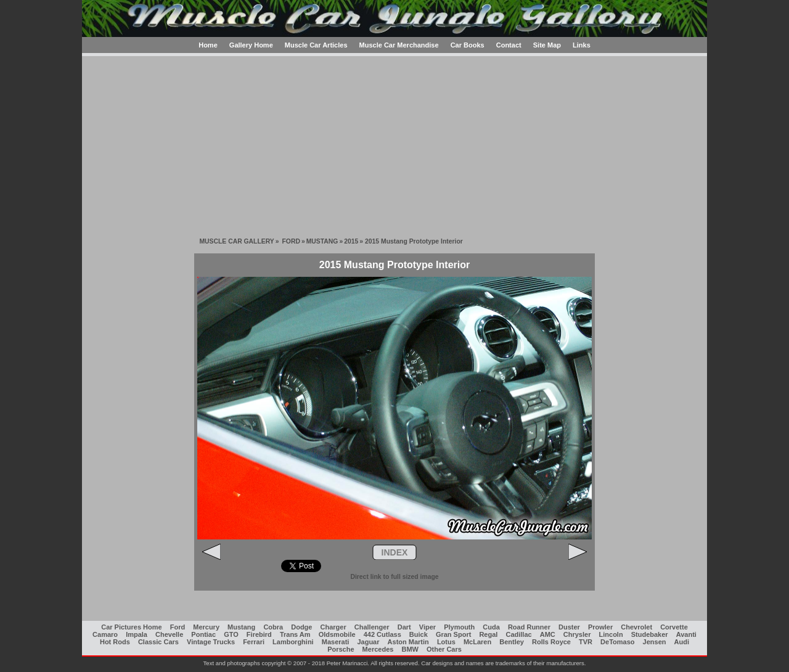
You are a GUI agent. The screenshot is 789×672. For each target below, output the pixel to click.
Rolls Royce (551, 642)
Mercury (206, 627)
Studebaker (650, 634)
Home (208, 45)
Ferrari (254, 642)
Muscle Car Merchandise (399, 45)
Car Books (468, 45)
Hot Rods (115, 642)
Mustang (241, 627)
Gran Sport (453, 634)
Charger (333, 627)
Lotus (446, 642)
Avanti (686, 634)
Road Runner (529, 627)
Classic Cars (158, 642)
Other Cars (444, 649)
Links (582, 45)
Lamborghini (293, 642)
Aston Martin (408, 642)
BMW (410, 649)
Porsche (341, 649)
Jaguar (368, 642)
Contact (509, 45)
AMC (548, 634)
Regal (488, 634)
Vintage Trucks (211, 642)
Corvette (674, 627)
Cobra (273, 627)
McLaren (477, 642)
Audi (682, 642)
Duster (569, 627)
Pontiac (203, 634)
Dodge (301, 627)
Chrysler (577, 634)
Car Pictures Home (131, 627)
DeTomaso (617, 642)
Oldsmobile (337, 634)
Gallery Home (251, 45)
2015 (351, 241)
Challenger (372, 627)
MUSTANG (322, 241)
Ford (178, 627)
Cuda (491, 627)
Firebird (259, 634)
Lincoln (611, 634)
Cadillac (518, 634)
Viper (427, 627)
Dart (404, 627)
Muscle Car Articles (316, 45)
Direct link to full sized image (394, 577)
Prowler (600, 627)
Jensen (655, 642)
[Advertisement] (394, 142)
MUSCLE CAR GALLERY (236, 241)
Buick (419, 634)
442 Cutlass (382, 634)
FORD (291, 241)
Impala (137, 634)
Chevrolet (636, 627)
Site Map (547, 45)
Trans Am (295, 634)
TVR (586, 642)
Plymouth (459, 627)
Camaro (105, 634)
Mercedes (378, 649)
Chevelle (169, 634)
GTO (231, 634)
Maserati (336, 642)
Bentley (512, 642)
